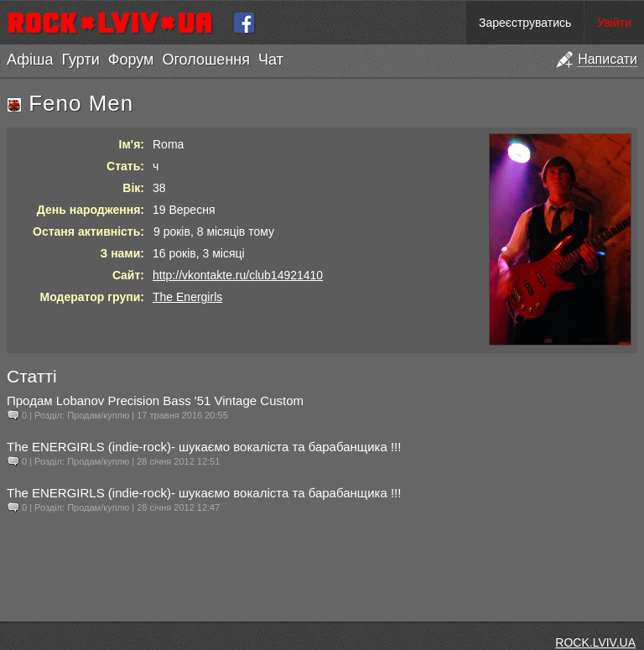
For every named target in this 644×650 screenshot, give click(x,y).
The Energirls (187, 297)
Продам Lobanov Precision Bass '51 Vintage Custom (155, 400)
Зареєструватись (525, 23)
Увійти (614, 23)
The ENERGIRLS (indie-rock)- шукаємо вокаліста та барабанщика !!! (204, 447)
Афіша (30, 60)
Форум (131, 60)
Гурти (80, 60)
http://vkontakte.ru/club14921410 (238, 275)
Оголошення (206, 60)
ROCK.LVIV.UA (595, 642)
